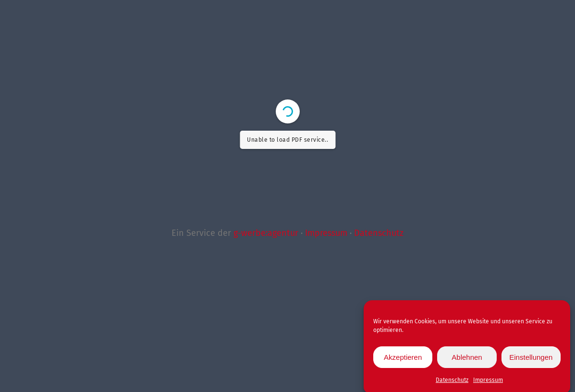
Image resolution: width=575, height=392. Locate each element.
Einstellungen (531, 360)
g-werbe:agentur (266, 233)
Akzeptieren (403, 360)
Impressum (488, 383)
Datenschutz (452, 383)
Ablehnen (467, 360)
